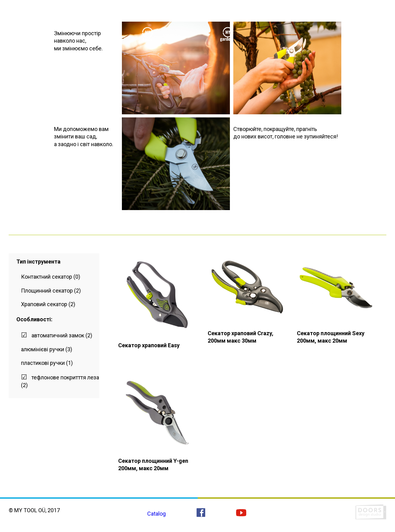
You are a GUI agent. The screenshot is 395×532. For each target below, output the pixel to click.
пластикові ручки (43, 363)
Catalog (156, 514)
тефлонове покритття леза (65, 377)
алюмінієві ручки (43, 349)
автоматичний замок (58, 335)
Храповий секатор (44, 304)
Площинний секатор (47, 291)
